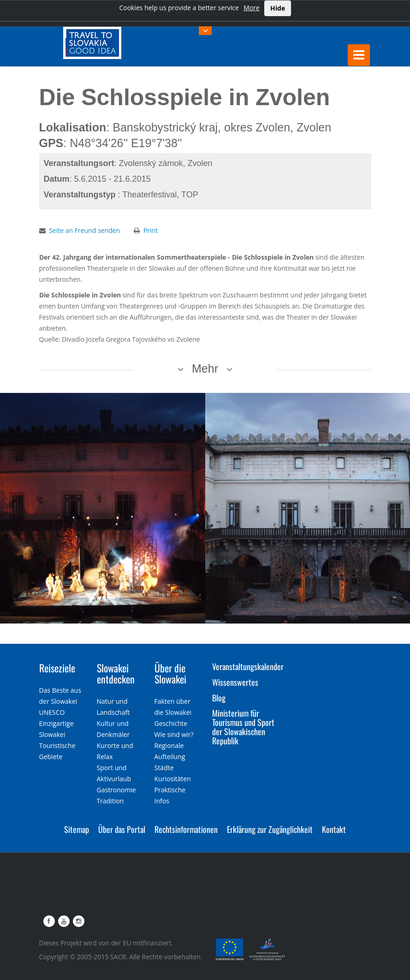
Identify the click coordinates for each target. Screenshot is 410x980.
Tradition (110, 801)
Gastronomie (116, 790)
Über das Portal (122, 829)
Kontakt (334, 829)
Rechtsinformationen (186, 829)
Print (151, 230)
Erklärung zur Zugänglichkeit (270, 829)
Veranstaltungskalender (248, 666)
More (252, 8)
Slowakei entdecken (116, 673)
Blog (219, 698)
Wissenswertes (235, 682)
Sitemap (77, 829)
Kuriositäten (173, 779)
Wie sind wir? (174, 734)
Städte (164, 768)
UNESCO (52, 712)
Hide (278, 8)
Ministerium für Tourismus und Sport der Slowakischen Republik (243, 727)
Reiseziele (57, 668)
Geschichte (171, 723)
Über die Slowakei (170, 673)
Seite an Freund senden (84, 230)
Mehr (205, 368)
